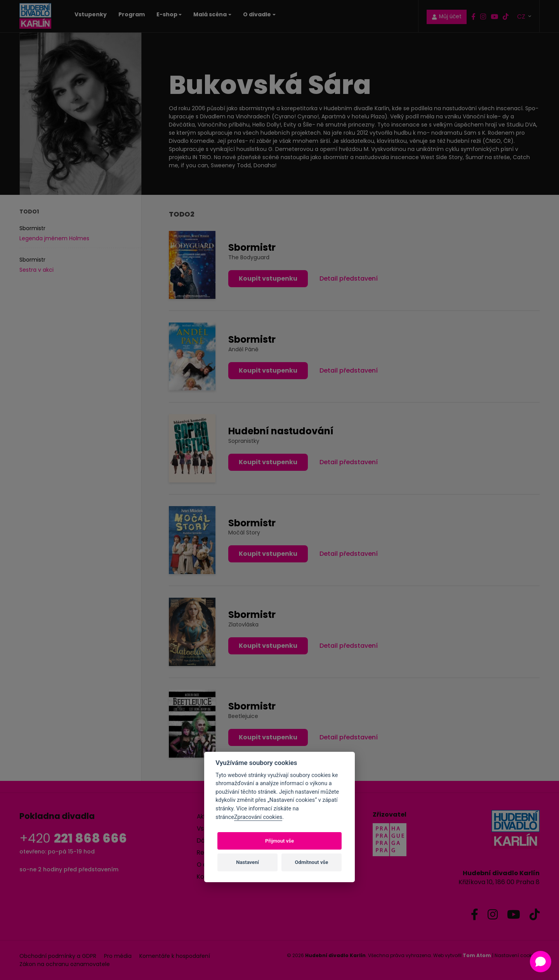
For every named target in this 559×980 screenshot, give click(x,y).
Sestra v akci (36, 270)
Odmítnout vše (312, 862)
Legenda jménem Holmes (54, 238)
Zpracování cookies (258, 817)
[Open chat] (541, 962)
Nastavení (247, 862)
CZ (522, 16)
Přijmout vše (279, 841)
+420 (73, 838)
